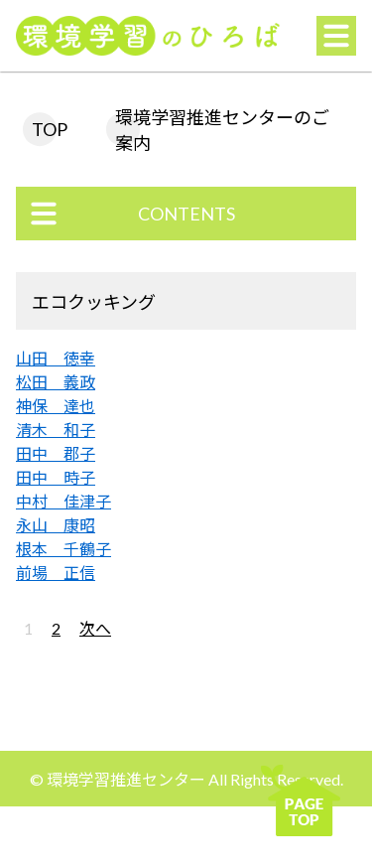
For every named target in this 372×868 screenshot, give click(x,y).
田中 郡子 (56, 453)
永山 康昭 (56, 525)
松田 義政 (56, 382)
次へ (95, 628)
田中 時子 (56, 477)
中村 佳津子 (63, 501)
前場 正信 (56, 573)
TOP (50, 129)
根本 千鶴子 (63, 549)
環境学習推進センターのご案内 (222, 130)
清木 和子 (56, 430)
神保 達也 (56, 406)
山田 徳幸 (56, 358)
